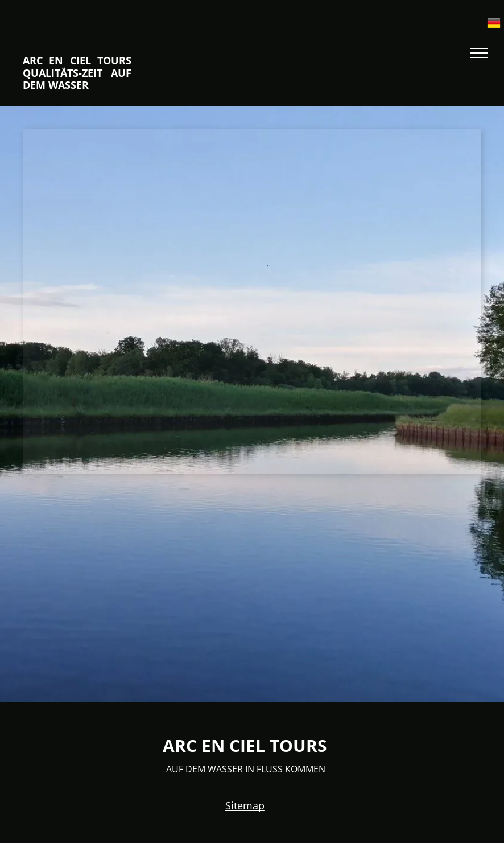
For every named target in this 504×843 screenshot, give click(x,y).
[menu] (479, 53)
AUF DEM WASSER (203, 769)
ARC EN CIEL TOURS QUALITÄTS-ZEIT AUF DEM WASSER (77, 73)
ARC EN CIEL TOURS (245, 745)
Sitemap (245, 805)
